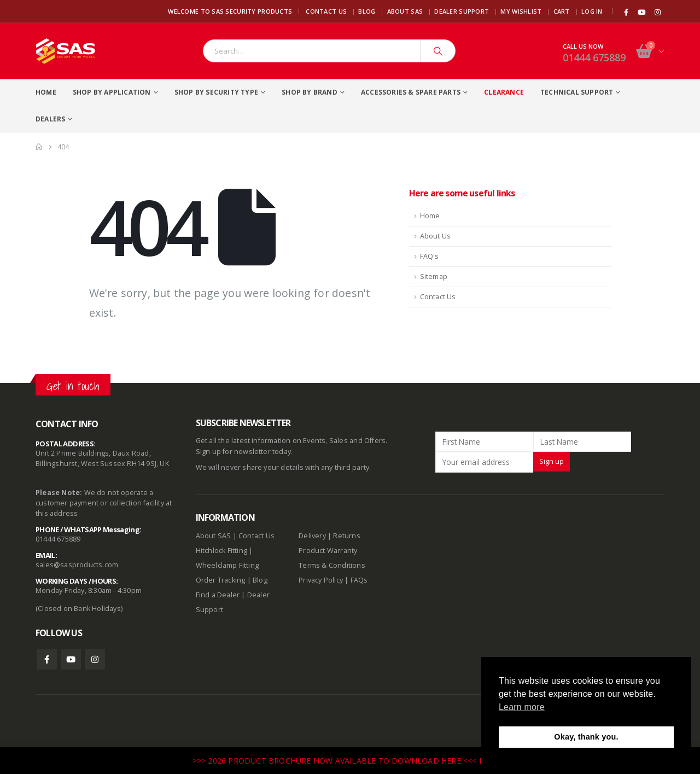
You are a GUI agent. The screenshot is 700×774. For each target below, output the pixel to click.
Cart (562, 11)
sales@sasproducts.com (77, 565)
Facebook (47, 659)
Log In (592, 11)
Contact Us (326, 11)
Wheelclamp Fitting (227, 565)
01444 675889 (594, 57)
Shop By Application (112, 92)
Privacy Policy (321, 580)
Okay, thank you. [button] (586, 737)
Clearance (504, 92)
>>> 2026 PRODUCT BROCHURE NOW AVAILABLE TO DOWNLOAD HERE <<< (336, 761)
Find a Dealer (218, 595)
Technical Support (577, 92)
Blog (367, 11)
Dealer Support (462, 11)
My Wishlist (521, 11)
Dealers (50, 119)
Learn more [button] (522, 707)
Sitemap (434, 277)
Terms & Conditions (332, 565)
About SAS (405, 11)
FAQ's (430, 256)
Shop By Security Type (216, 92)
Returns (346, 536)
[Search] (438, 51)
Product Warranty (329, 551)
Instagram (95, 659)
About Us (436, 236)
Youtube (71, 659)
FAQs (359, 580)
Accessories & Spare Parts (411, 92)
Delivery (312, 536)
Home (46, 92)
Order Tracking (221, 580)
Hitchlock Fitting (221, 551)
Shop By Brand (310, 92)
